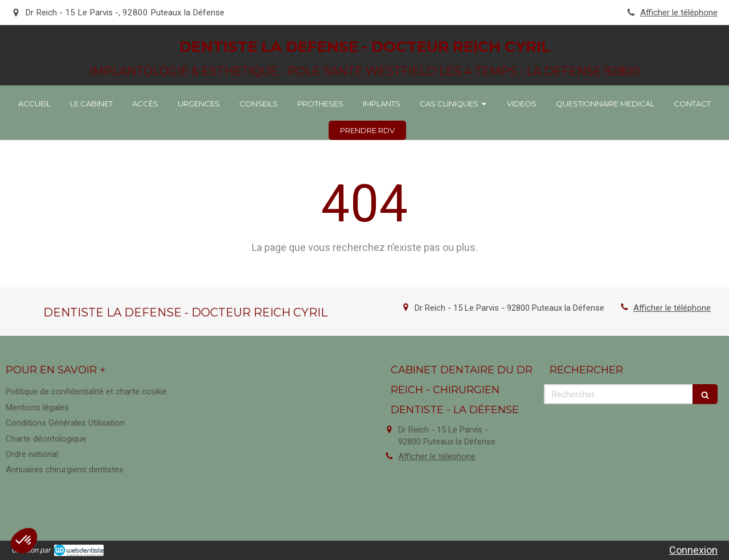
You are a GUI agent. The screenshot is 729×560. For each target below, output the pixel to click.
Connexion (693, 550)
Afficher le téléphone (679, 13)
